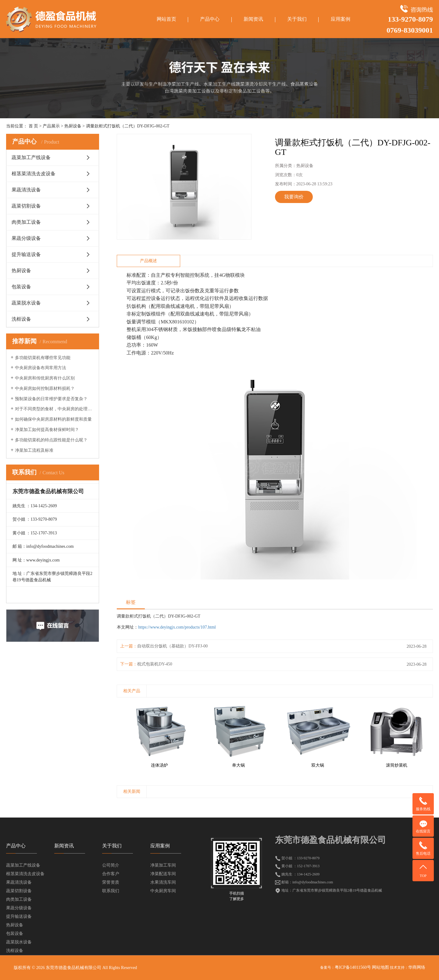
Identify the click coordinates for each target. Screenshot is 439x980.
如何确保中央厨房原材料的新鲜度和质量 (53, 419)
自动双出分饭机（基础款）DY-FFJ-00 (172, 646)
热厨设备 (73, 126)
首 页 (34, 126)
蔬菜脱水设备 (26, 303)
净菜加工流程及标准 (34, 450)
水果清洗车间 (163, 882)
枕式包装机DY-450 (155, 664)
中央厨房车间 (163, 891)
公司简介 (111, 865)
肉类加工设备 (26, 222)
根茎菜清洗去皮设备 (34, 174)
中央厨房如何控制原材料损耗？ (45, 388)
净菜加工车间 (163, 865)
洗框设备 (21, 319)
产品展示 (51, 126)
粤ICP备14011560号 (353, 967)
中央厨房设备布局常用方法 (41, 368)
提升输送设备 (26, 254)
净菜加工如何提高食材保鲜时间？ (47, 430)
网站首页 (166, 19)
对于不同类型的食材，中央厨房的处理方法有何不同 (55, 409)
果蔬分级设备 (26, 238)
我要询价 (294, 197)
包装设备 (21, 287)
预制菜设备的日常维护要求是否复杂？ (51, 399)
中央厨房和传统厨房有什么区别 (45, 378)
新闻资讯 (253, 19)
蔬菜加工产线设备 (31, 157)
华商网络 (417, 967)
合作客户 (111, 874)
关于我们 (297, 19)
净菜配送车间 (163, 874)
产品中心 (210, 19)
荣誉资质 (111, 882)
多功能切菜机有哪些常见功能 (43, 358)
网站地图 (380, 967)
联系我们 (111, 891)
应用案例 (341, 19)
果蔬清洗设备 (26, 190)
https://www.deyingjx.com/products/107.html (177, 627)
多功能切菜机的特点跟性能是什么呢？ (51, 440)
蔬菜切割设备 (26, 206)
